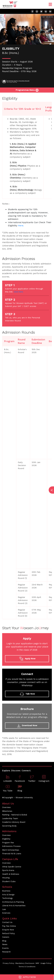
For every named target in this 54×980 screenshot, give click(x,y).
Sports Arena (8, 870)
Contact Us (7, 922)
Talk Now (27, 694)
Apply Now (27, 977)
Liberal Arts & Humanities (14, 906)
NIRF (37, 963)
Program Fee (8, 843)
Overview (6, 807)
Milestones (7, 811)
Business (6, 891)
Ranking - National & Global (15, 815)
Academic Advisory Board (14, 822)
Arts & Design (8, 895)
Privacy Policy (8, 963)
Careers (6, 937)
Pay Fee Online (9, 926)
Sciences (6, 913)
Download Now (27, 726)
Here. (21, 226)
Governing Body (9, 826)
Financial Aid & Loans (12, 854)
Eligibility (6, 839)
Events (5, 948)
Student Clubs (9, 881)
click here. (19, 292)
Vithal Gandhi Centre (12, 867)
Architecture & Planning (13, 902)
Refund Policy (8, 933)
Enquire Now (8, 930)
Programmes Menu (27, 90)
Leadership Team (10, 818)
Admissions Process (11, 846)
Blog (4, 941)
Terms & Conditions (27, 967)
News (5, 944)
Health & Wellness (11, 874)
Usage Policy (46, 963)
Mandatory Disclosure (25, 963)
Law (4, 909)
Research (6, 952)
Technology (7, 898)
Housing (6, 878)
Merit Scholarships (11, 850)
